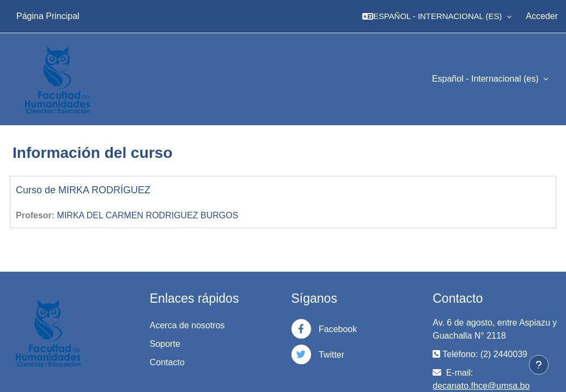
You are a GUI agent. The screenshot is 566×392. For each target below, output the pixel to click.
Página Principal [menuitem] (48, 16)
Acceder (542, 16)
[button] (437, 16)
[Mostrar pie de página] (539, 365)
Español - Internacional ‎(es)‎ (486, 79)
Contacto (167, 362)
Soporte (165, 344)
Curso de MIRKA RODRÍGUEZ (83, 190)
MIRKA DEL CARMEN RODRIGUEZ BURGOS (148, 215)
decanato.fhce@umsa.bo (481, 386)
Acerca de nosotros (187, 325)
